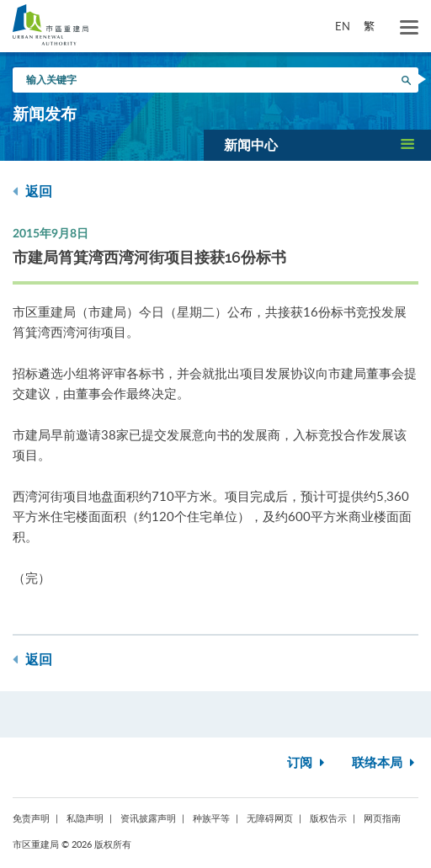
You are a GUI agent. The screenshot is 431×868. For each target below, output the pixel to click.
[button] (317, 145)
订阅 (308, 763)
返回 (32, 192)
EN (343, 26)
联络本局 (385, 763)
